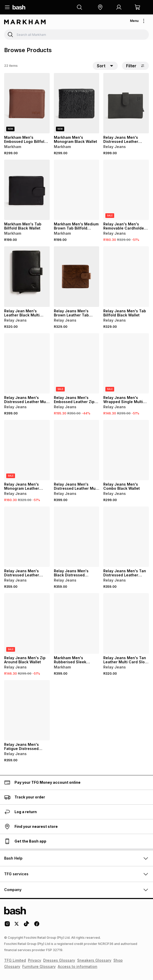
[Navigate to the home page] (19, 7)
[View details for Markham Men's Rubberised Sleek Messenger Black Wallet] (77, 623)
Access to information (78, 966)
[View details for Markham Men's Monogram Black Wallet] (77, 103)
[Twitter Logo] (17, 926)
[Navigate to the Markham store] (25, 22)
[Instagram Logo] (7, 926)
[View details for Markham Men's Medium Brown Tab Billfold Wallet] (77, 190)
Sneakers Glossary (94, 960)
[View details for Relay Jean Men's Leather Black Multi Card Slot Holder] (27, 276)
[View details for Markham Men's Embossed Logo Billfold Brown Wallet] (27, 103)
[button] (100, 7)
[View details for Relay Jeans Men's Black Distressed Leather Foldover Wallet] (77, 537)
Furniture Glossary (39, 966)
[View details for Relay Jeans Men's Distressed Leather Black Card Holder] (126, 103)
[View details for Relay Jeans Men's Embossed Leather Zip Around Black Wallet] (77, 363)
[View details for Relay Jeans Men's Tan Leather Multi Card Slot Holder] (126, 623)
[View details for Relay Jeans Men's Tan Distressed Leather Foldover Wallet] (126, 537)
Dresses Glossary (59, 960)
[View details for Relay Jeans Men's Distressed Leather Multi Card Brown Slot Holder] (27, 363)
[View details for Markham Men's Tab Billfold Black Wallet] (27, 190)
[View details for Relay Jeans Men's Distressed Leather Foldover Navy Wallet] (27, 537)
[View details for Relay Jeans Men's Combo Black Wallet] (126, 450)
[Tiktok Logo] (26, 926)
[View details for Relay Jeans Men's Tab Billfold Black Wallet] (126, 276)
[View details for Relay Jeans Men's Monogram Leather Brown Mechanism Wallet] (27, 450)
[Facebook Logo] (37, 926)
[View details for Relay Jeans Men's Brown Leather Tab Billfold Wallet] (77, 276)
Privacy (35, 960)
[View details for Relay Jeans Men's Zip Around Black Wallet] (27, 623)
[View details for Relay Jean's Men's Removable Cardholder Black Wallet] (126, 190)
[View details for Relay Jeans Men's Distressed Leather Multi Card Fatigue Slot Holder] (77, 450)
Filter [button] (135, 66)
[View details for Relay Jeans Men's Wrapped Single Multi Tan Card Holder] (126, 363)
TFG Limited (15, 960)
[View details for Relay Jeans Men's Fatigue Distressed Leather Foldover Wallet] (27, 710)
